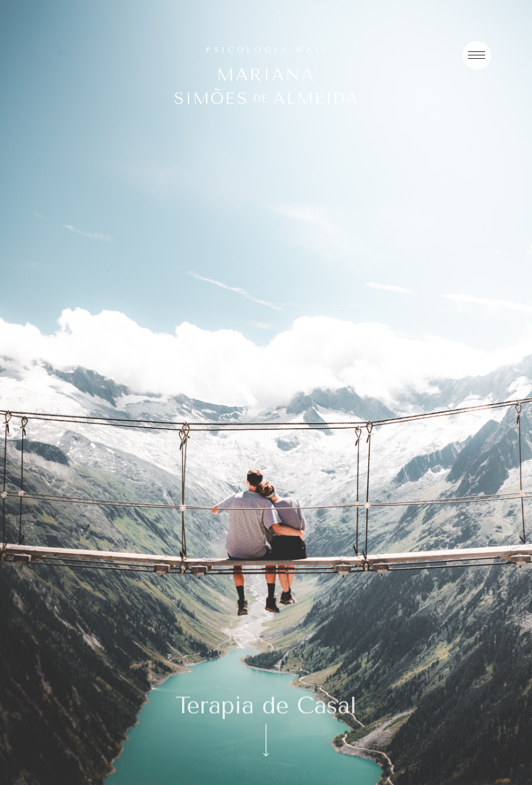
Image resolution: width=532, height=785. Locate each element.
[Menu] (477, 55)
